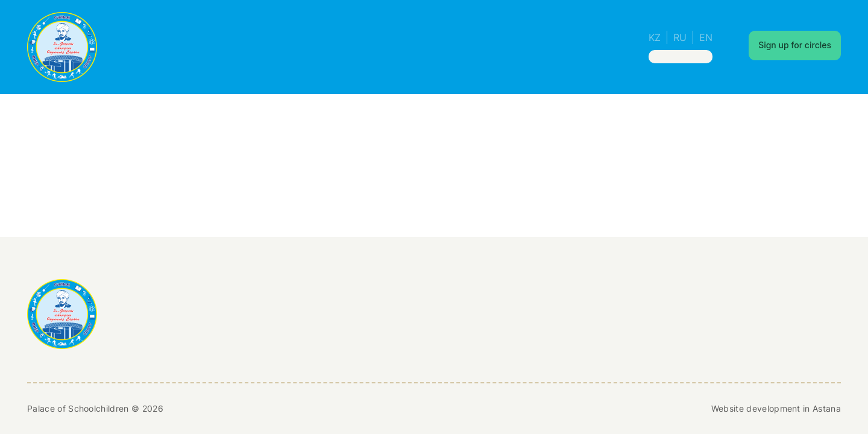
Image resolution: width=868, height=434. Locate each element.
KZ (655, 37)
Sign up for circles (795, 45)
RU (680, 37)
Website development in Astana (776, 408)
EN (706, 37)
